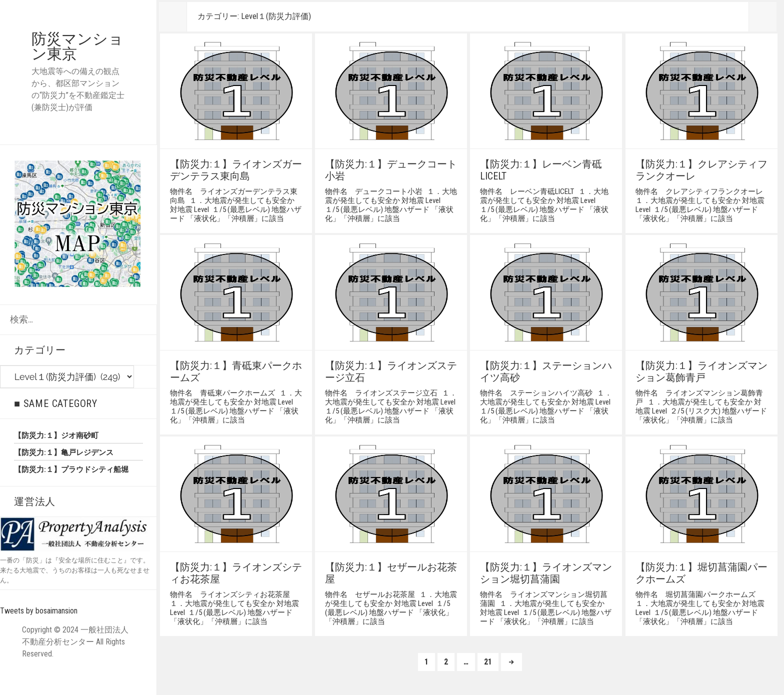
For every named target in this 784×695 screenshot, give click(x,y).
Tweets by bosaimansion (39, 611)
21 (488, 664)
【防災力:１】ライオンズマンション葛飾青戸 (701, 371)
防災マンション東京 (77, 46)
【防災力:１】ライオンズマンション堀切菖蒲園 (546, 573)
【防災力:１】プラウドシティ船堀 (71, 469)
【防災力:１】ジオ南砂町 (56, 435)
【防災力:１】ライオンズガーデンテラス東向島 (236, 170)
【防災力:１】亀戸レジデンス (64, 452)
